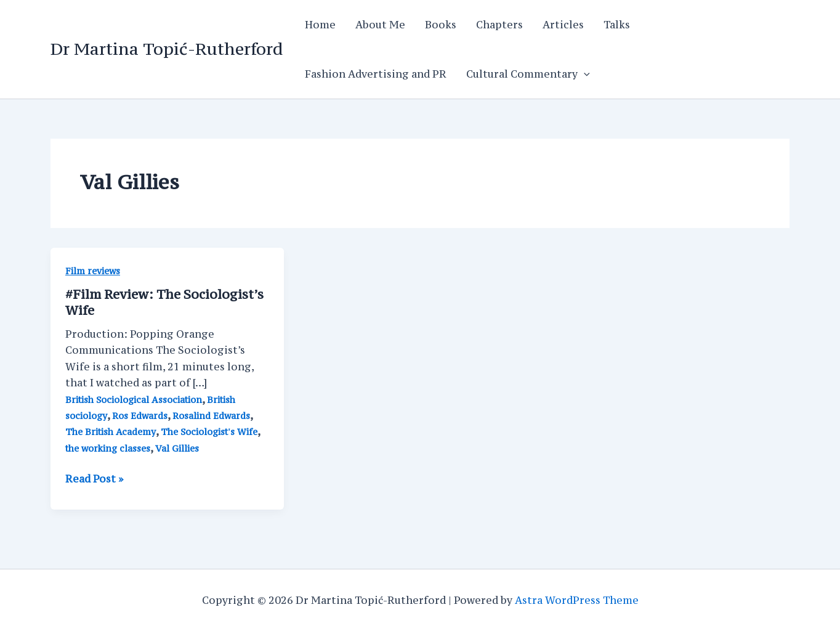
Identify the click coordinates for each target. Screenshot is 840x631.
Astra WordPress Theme (577, 600)
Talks (617, 25)
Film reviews (93, 271)
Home (320, 25)
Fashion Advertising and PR (376, 74)
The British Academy (111, 432)
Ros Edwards (140, 416)
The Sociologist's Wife (209, 432)
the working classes (108, 448)
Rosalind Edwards (211, 416)
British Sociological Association (134, 400)
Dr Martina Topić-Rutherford (167, 49)
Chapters (499, 25)
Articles (563, 25)
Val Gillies (177, 448)
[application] (584, 74)
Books (441, 25)
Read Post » (94, 479)
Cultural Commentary (528, 74)
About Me (380, 25)
